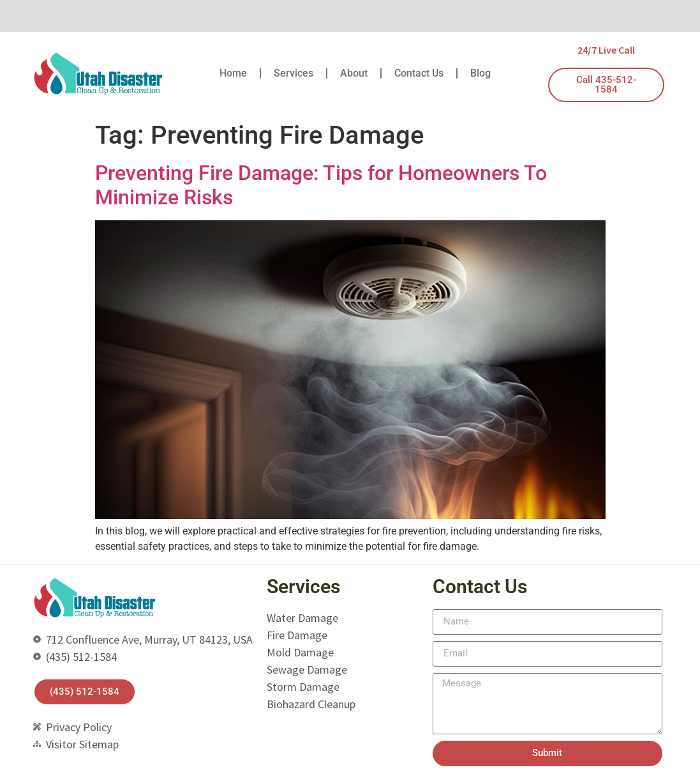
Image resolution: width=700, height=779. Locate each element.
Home (233, 73)
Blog (480, 73)
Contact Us (419, 73)
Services (294, 73)
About (354, 73)
